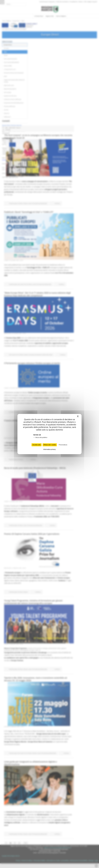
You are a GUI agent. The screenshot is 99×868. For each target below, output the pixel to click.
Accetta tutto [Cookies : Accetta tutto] (37, 445)
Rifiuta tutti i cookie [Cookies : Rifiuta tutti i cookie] (50, 445)
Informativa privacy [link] (49, 449)
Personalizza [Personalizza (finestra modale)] (63, 445)
